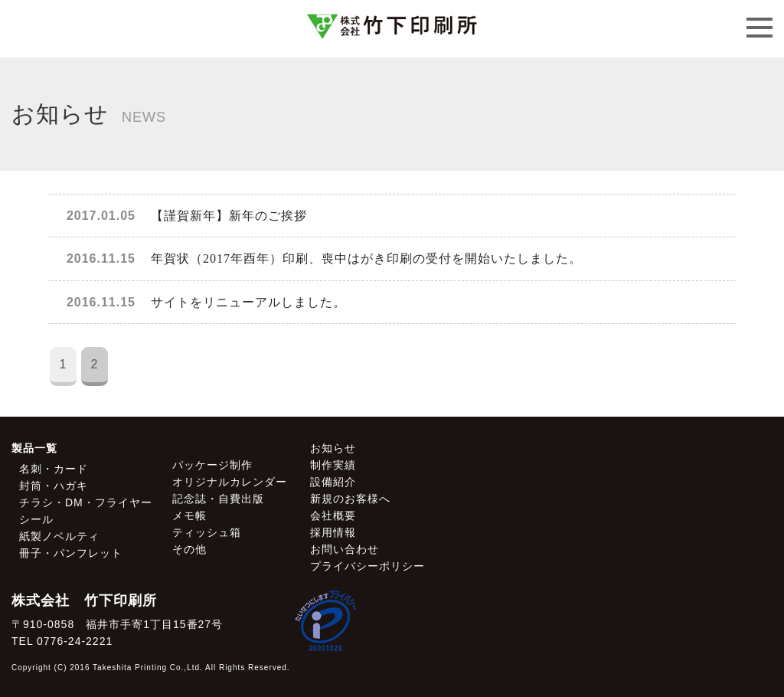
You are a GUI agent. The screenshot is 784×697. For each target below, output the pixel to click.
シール (36, 519)
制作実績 (333, 465)
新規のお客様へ (350, 499)
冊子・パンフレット (71, 553)
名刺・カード (54, 469)
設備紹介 (333, 482)
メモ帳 (189, 515)
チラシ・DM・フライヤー (86, 502)
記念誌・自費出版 (218, 499)
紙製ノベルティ (59, 536)
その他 (189, 549)
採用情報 (333, 532)
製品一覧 (34, 448)
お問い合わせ (345, 549)
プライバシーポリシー (367, 566)
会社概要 (333, 515)
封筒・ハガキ (54, 486)
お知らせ (333, 448)
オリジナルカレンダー (230, 482)
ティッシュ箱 (207, 532)
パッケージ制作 (212, 465)
